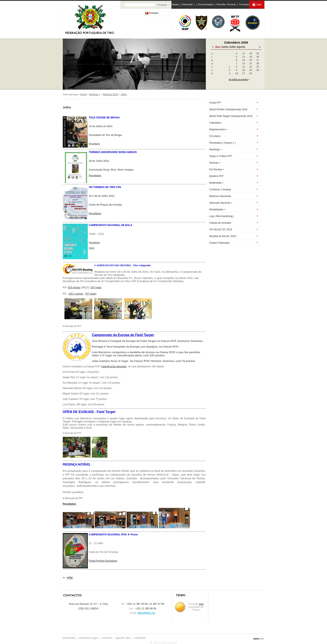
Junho (225, 47)
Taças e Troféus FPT (221, 156)
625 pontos (74, 287)
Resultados (95, 176)
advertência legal (88, 638)
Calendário (215, 123)
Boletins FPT (217, 176)
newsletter (140, 638)
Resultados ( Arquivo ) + (223, 143)
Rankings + (216, 149)
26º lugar (96, 287)
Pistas (92, 561)
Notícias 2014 (110, 94)
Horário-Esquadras (107, 561)
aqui (201, 604)
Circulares (215, 136)
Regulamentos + (219, 129)
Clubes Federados (220, 243)
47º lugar (91, 294)
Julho (233, 47)
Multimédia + (216, 183)
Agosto (241, 47)
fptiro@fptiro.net (146, 613)
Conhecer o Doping (220, 190)
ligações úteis (123, 638)
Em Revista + (217, 169)
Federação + (188, 4)
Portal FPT (215, 103)
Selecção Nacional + (221, 203)
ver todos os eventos (238, 80)
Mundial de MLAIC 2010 (223, 236)
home (83, 94)
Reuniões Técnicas (226, 4)
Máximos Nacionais (220, 196)
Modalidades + (218, 210)
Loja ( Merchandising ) (222, 216)
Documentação (206, 4)
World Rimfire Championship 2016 (228, 109)
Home (175, 5)
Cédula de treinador (220, 223)
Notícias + (95, 94)
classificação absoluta (114, 367)
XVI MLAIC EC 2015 (221, 230)
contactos (107, 638)
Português (152, 13)
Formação (244, 4)
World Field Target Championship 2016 (231, 116)
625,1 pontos (76, 294)
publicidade (69, 638)
